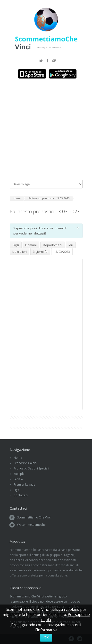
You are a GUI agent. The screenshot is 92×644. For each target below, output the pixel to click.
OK (46, 638)
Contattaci (21, 495)
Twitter (41, 61)
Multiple (19, 474)
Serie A (18, 479)
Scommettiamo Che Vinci (34, 517)
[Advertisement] (46, 130)
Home (18, 458)
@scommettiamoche (31, 525)
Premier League (24, 484)
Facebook (48, 61)
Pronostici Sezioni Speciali (31, 468)
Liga (16, 490)
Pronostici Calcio (25, 463)
